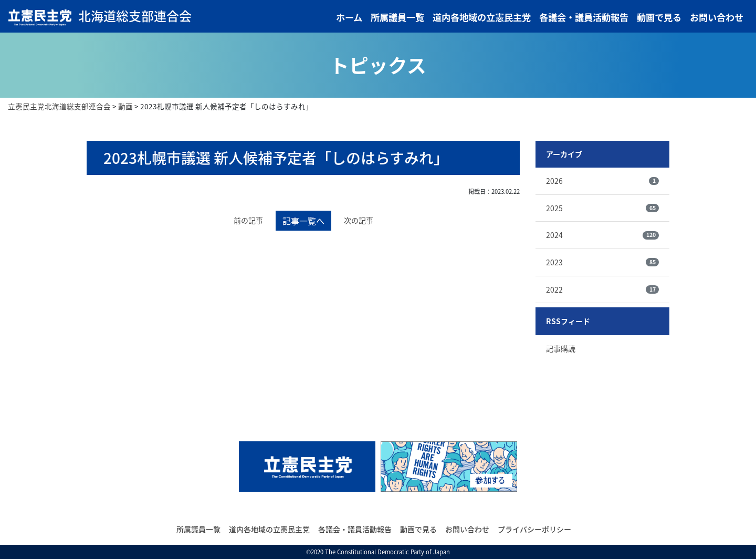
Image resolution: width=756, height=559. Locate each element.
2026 (602, 181)
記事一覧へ (303, 221)
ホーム (349, 17)
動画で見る (659, 17)
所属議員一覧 (397, 17)
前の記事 (248, 220)
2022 (602, 289)
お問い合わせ (717, 17)
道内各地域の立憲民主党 (482, 17)
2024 (602, 235)
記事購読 (561, 348)
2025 (602, 208)
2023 (602, 262)
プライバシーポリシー (534, 529)
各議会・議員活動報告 (584, 17)
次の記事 (359, 220)
